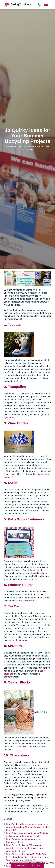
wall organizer (32, 511)
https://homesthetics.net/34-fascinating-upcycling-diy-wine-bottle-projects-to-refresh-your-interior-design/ (27, 848)
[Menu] (46, 4)
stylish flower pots (23, 747)
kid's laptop (43, 573)
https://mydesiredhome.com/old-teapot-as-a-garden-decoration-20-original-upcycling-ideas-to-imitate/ (29, 827)
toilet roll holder (26, 601)
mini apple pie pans (17, 640)
